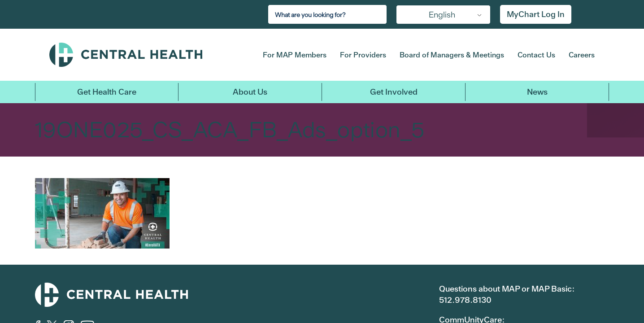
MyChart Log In (536, 14)
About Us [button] (250, 92)
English (442, 15)
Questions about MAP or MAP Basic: (507, 289)
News (537, 92)
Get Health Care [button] (107, 92)
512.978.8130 (465, 300)
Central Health (142, 55)
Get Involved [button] (394, 92)
